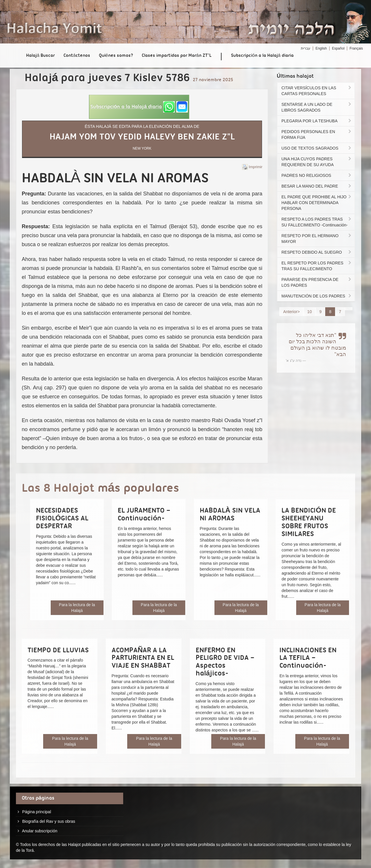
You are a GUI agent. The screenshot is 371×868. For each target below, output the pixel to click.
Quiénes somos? (116, 56)
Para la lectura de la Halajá (77, 608)
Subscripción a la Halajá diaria (262, 56)
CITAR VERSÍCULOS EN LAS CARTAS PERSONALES (317, 91)
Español (338, 48)
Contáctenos (77, 56)
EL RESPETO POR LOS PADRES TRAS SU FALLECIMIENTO (317, 266)
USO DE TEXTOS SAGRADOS (317, 148)
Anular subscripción (40, 831)
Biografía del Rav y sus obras (49, 821)
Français (356, 48)
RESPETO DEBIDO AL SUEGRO (317, 252)
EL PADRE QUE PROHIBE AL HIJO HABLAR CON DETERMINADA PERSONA (317, 203)
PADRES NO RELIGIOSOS (317, 175)
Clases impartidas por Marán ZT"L (177, 56)
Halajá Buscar (40, 56)
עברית (306, 48)
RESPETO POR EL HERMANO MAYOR (317, 239)
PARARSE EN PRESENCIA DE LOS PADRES (317, 282)
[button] (139, 107)
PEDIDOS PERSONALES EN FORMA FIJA (317, 135)
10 (310, 312)
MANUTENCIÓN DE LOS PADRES (317, 296)
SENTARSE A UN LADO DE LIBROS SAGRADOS (317, 107)
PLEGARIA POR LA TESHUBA (317, 121)
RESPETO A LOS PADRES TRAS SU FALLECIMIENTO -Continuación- (317, 222)
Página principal (37, 812)
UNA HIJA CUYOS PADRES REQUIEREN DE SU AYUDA (317, 162)
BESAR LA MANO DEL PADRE (317, 186)
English (321, 48)
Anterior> (291, 312)
